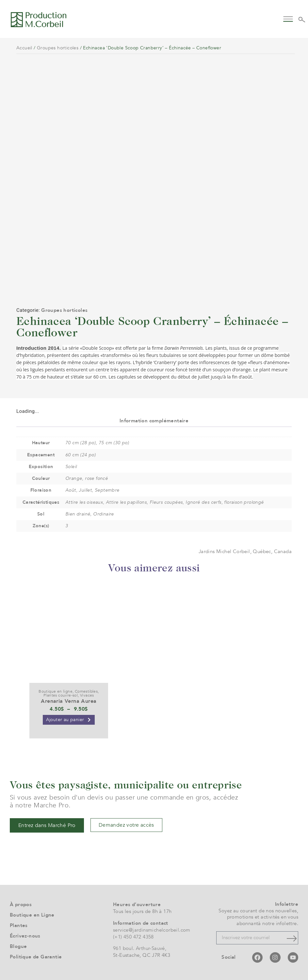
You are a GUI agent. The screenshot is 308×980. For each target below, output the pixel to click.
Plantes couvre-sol (61, 695)
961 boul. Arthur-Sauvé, (140, 948)
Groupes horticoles (58, 48)
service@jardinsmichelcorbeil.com (152, 930)
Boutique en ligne (56, 691)
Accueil (24, 48)
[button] (288, 18)
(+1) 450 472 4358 (133, 937)
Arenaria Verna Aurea (69, 701)
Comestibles (86, 691)
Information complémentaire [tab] (154, 421)
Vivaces (87, 695)
